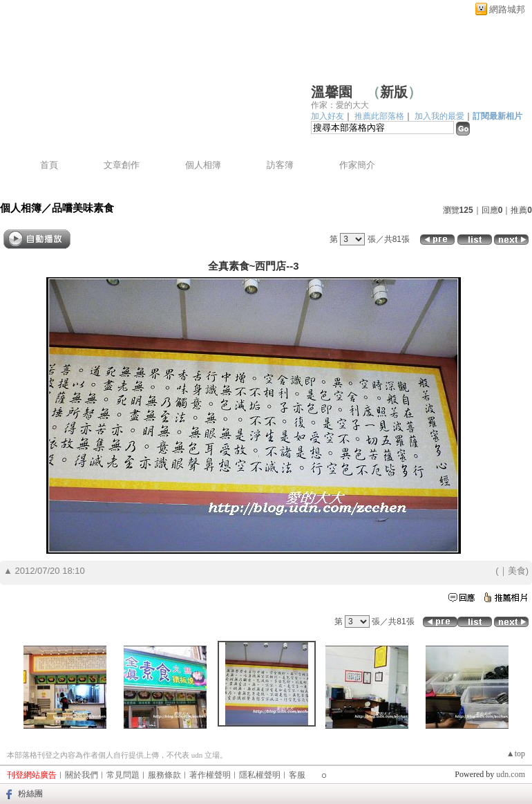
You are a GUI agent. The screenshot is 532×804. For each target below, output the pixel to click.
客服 (297, 775)
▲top (516, 754)
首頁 (49, 165)
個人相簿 (203, 165)
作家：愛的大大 (340, 105)
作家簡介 (357, 165)
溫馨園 (332, 92)
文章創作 (122, 165)
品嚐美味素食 (83, 208)
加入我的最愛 (439, 116)
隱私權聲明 (260, 775)
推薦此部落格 (379, 116)
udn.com (511, 774)
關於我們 (82, 775)
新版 (394, 92)
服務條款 (164, 775)
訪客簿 (280, 165)
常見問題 (123, 775)
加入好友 (327, 116)
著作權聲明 (210, 775)
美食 (517, 571)
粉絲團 (30, 794)
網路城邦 (507, 9)
